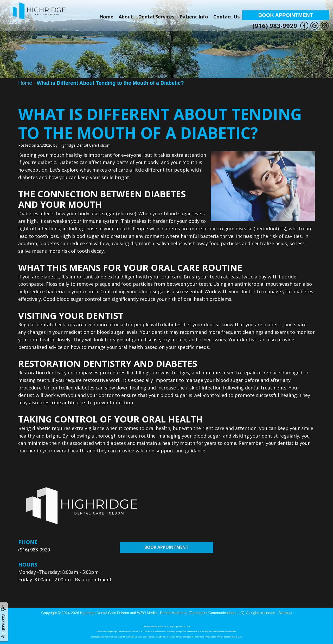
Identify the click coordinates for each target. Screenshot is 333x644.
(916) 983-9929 (275, 26)
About (126, 17)
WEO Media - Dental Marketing (162, 613)
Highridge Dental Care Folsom (104, 613)
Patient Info (194, 17)
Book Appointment (286, 15)
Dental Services (156, 17)
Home (106, 17)
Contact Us (226, 17)
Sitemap (285, 613)
